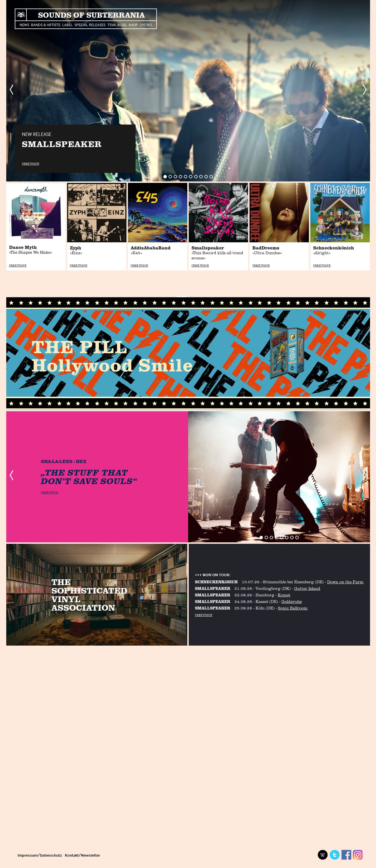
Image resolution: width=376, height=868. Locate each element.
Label (67, 25)
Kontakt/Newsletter (82, 855)
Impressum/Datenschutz (40, 855)
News (24, 25)
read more (31, 163)
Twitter (335, 855)
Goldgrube (292, 601)
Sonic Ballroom (293, 608)
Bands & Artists (46, 25)
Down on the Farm (345, 582)
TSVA (112, 25)
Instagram (358, 855)
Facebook (346, 855)
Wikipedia (323, 855)
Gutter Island (307, 588)
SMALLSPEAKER (213, 588)
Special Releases (90, 25)
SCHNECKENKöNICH (216, 582)
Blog (122, 25)
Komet (284, 595)
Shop (133, 25)
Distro (146, 25)
